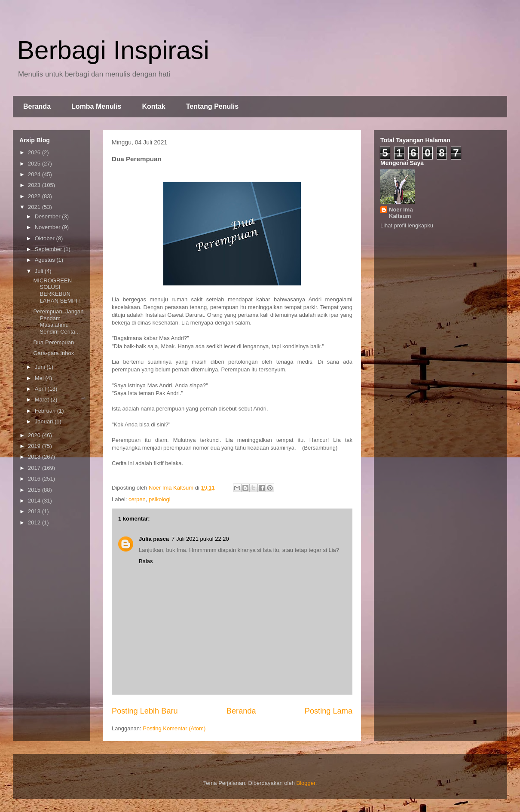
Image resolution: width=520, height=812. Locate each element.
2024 (35, 174)
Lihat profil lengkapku (407, 225)
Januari (45, 421)
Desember (49, 216)
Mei (40, 378)
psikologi (160, 499)
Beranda (37, 106)
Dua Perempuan (54, 342)
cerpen (137, 499)
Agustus (46, 260)
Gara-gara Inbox (54, 353)
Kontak (153, 106)
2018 (35, 457)
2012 (35, 522)
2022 (35, 196)
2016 (35, 479)
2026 (35, 152)
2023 (35, 185)
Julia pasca (154, 539)
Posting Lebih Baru (145, 711)
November (49, 227)
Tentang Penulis (212, 106)
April (41, 389)
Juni (41, 367)
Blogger (306, 783)
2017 (35, 468)
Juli (40, 271)
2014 (35, 501)
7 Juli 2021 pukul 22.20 (200, 539)
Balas (146, 561)
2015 (35, 490)
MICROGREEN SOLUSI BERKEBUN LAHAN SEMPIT (57, 291)
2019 (35, 446)
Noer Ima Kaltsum (401, 213)
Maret (43, 400)
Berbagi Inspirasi (113, 50)
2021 (35, 207)
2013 (35, 511)
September (49, 249)
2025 (35, 164)
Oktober (46, 238)
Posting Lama (329, 711)
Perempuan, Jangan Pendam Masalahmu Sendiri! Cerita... (58, 322)
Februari (46, 411)
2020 (35, 435)
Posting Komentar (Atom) (174, 728)
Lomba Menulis (96, 106)
